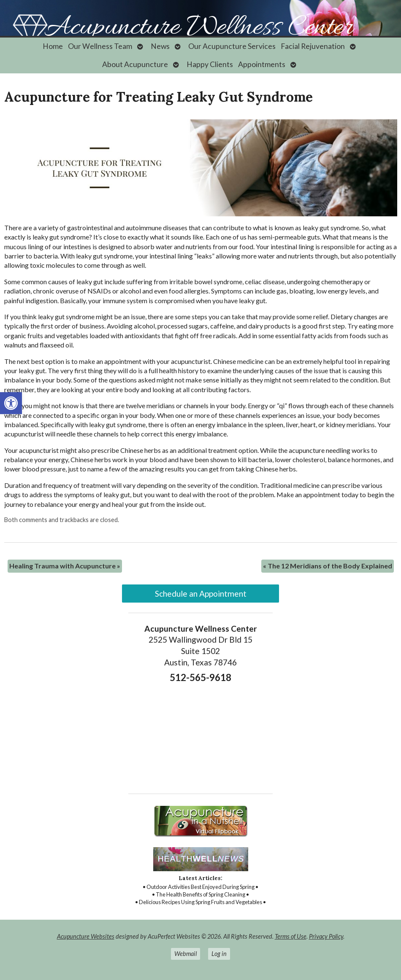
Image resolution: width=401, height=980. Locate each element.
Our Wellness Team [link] (100, 46)
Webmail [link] (186, 954)
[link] (11, 403)
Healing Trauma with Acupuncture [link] (65, 566)
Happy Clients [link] (210, 64)
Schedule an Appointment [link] (201, 594)
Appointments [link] (262, 64)
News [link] (160, 46)
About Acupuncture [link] (135, 64)
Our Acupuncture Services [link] (232, 46)
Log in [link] (219, 954)
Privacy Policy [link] (326, 936)
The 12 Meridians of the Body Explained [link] (328, 566)
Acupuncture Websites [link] (86, 936)
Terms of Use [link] (291, 936)
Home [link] (53, 46)
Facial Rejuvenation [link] (313, 46)
